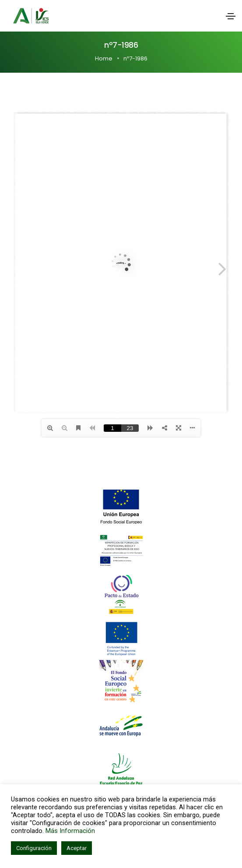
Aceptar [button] (77, 848)
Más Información (70, 831)
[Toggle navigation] (231, 16)
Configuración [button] (34, 848)
